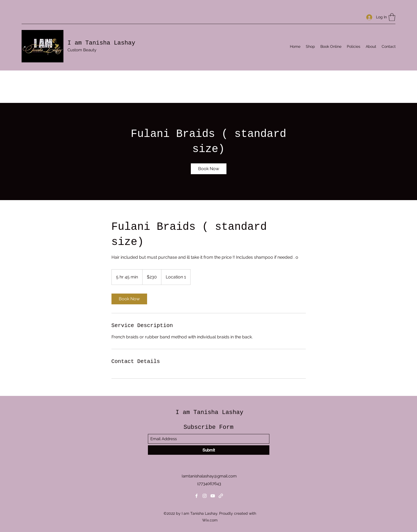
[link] (209, 169)
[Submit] (209, 450)
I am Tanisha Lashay (101, 43)
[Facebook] (196, 496)
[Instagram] (205, 496)
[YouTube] (213, 496)
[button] (392, 17)
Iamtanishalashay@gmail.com (209, 476)
